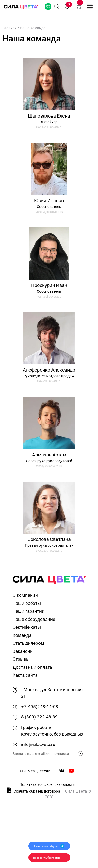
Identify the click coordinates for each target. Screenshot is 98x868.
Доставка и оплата (32, 667)
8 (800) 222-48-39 (39, 717)
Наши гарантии (28, 611)
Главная (10, 28)
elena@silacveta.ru (49, 127)
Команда (22, 635)
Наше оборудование (34, 619)
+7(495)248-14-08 (40, 707)
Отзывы (21, 659)
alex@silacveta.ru (49, 381)
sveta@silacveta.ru (49, 551)
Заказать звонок (48, 7)
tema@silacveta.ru (49, 466)
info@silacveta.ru (38, 744)
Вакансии (23, 651)
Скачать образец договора (34, 790)
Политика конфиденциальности (47, 784)
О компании (25, 595)
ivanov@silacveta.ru (49, 212)
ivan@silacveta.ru (49, 297)
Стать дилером (28, 643)
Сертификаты (27, 627)
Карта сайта (25, 675)
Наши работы (27, 603)
